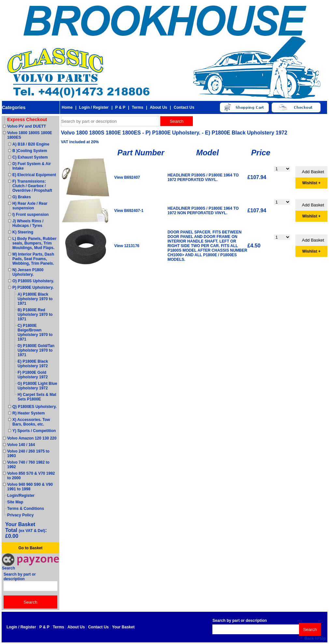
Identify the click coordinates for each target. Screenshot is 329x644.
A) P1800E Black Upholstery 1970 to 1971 (35, 299)
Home (67, 107)
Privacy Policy (20, 515)
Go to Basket (30, 548)
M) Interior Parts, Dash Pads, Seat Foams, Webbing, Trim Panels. (33, 259)
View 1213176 (127, 246)
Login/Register (21, 496)
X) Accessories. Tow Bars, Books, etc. (31, 422)
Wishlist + (311, 183)
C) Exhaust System (30, 157)
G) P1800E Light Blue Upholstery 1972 (37, 386)
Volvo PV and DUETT (27, 126)
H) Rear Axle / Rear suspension (30, 206)
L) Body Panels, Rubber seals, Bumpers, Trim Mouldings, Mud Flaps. (34, 243)
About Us (158, 107)
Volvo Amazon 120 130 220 (32, 438)
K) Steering (23, 232)
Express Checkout (27, 119)
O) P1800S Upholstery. (33, 281)
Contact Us (184, 107)
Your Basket (123, 627)
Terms (138, 107)
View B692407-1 (129, 211)
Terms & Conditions (26, 509)
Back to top (315, 638)
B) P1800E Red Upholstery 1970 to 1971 (35, 315)
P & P (120, 107)
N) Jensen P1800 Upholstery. (28, 272)
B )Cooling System (30, 151)
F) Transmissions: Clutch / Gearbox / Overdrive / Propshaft (32, 186)
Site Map (15, 502)
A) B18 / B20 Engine (31, 144)
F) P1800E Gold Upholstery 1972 (33, 375)
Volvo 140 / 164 (21, 445)
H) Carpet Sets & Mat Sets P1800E (37, 397)
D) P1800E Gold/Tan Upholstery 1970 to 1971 (36, 350)
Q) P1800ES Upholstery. (35, 407)
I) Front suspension (30, 215)
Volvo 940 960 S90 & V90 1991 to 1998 (30, 487)
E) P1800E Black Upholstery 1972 (33, 364)
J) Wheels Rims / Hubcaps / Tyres (28, 223)
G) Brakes (22, 197)
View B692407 (127, 177)
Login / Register (94, 107)
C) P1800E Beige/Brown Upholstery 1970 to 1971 (35, 332)
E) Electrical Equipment (34, 175)
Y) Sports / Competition (34, 431)
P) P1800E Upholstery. (33, 287)
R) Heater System (29, 413)
